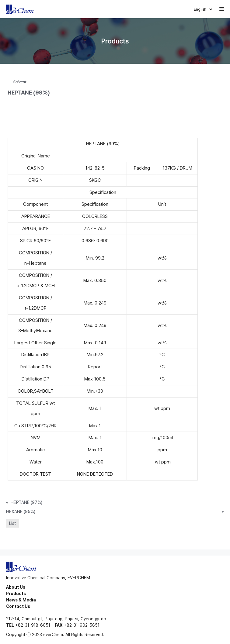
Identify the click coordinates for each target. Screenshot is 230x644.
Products (16, 594)
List (12, 523)
